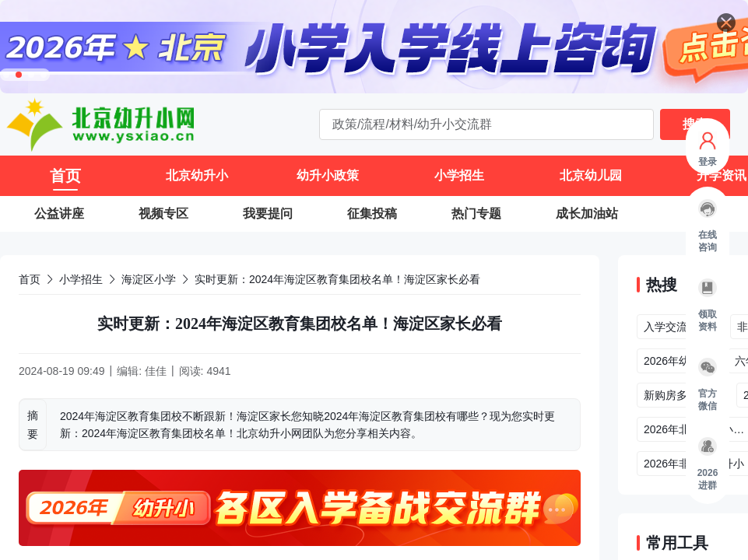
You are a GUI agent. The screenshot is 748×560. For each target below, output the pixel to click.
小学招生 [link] (81, 279)
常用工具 (677, 543)
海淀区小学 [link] (149, 279)
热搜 (662, 285)
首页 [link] (30, 279)
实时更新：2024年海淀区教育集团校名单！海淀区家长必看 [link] (337, 279)
